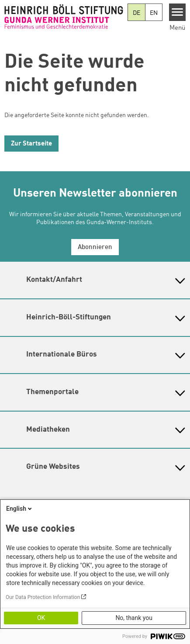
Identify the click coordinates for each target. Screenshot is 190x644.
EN (154, 13)
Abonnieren (95, 248)
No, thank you (134, 618)
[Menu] (178, 12)
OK (41, 618)
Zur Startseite (31, 144)
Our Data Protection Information (43, 597)
